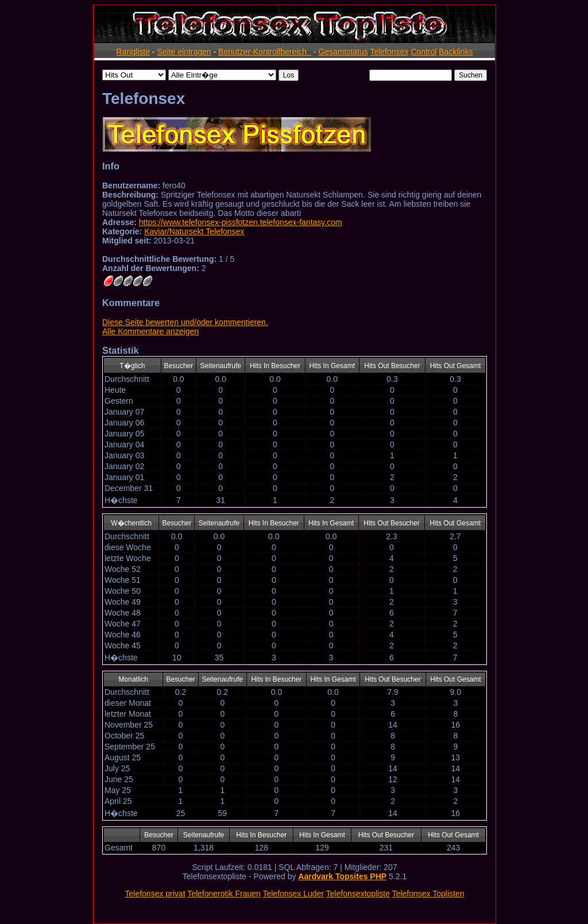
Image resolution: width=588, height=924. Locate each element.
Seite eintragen (184, 52)
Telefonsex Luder (293, 894)
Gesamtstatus (343, 52)
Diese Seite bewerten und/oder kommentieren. (185, 322)
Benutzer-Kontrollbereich (265, 52)
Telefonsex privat (155, 894)
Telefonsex (389, 52)
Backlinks (456, 52)
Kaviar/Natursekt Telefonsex (194, 231)
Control (423, 52)
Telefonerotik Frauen (224, 894)
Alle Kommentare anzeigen (150, 331)
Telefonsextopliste (358, 894)
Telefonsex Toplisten (428, 894)
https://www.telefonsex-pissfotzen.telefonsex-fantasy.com (241, 222)
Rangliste (133, 52)
